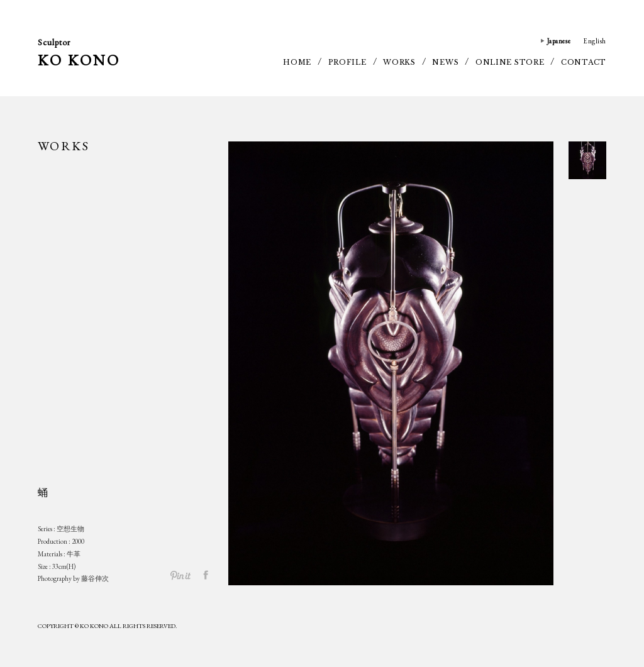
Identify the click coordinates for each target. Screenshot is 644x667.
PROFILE (347, 63)
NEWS (445, 63)
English (595, 41)
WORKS (399, 63)
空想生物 (70, 529)
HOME (297, 63)
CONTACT (584, 63)
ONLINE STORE (510, 63)
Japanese (559, 41)
